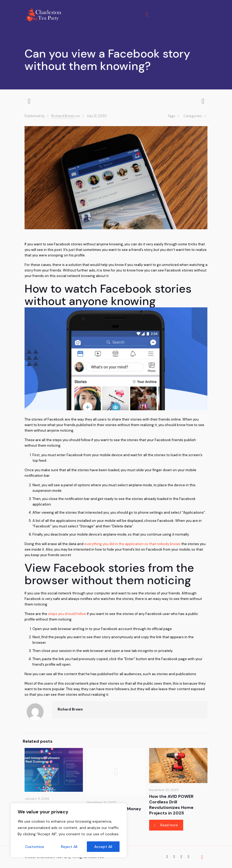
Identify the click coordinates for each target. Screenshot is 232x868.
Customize (35, 847)
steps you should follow (67, 614)
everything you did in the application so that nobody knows (132, 544)
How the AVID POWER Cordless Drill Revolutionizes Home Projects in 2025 (171, 805)
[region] (69, 830)
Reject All (69, 847)
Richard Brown (63, 116)
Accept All (103, 847)
